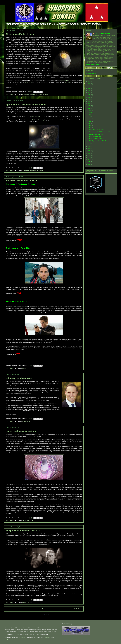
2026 (89, 82)
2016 (89, 104)
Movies (24, 368)
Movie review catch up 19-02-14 (21, 181)
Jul (90, 117)
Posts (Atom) (48, 615)
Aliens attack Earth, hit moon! (21, 34)
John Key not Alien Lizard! (19, 378)
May (91, 121)
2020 (89, 95)
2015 (89, 106)
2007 (89, 160)
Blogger (7, 639)
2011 (89, 151)
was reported (64, 81)
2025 (89, 84)
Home (44, 609)
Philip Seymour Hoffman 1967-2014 (23, 531)
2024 (89, 86)
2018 (89, 99)
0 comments (9, 94)
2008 (89, 157)
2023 (89, 88)
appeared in (28, 82)
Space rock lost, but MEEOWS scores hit (26, 104)
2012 (89, 149)
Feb (90, 128)
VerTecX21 (23, 637)
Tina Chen (48, 637)
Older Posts (78, 609)
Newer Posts (10, 609)
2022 (89, 90)
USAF (32, 520)
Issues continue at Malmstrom (21, 431)
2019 (89, 97)
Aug (91, 115)
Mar (90, 126)
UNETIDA (47, 94)
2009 (89, 155)
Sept (91, 112)
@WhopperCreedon (91, 73)
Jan (90, 144)
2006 (89, 162)
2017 (89, 102)
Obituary (29, 602)
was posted (68, 82)
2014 (89, 108)
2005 (89, 164)
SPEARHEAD (40, 94)
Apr (90, 123)
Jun (90, 119)
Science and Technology (29, 94)
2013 (89, 146)
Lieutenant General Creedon (102, 34)
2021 (89, 93)
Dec (91, 110)
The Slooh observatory (38, 120)
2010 (89, 153)
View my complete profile (92, 64)
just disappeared (36, 116)
